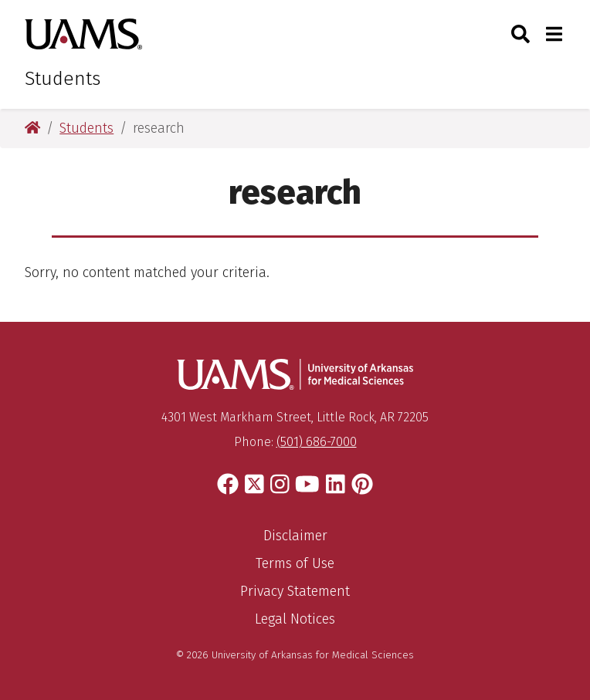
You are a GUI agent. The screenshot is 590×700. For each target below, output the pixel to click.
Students (63, 79)
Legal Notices (295, 619)
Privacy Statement (295, 591)
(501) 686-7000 (317, 442)
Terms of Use (295, 563)
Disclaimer (295, 536)
